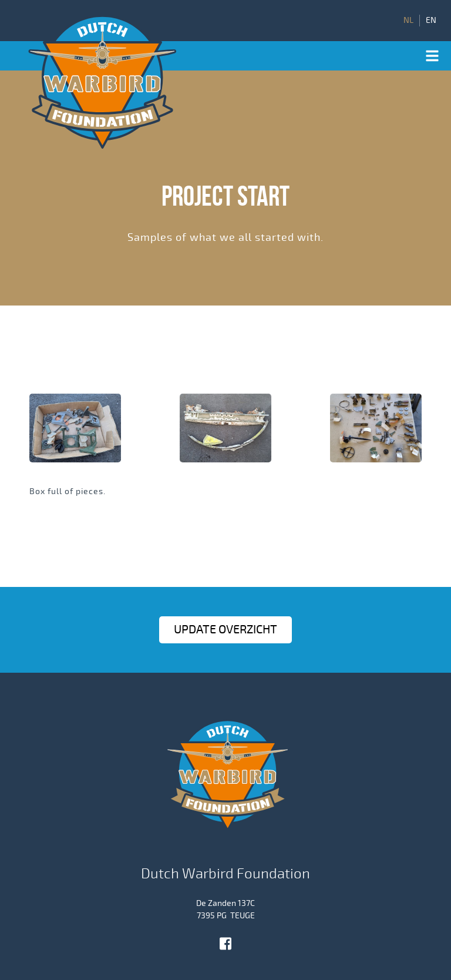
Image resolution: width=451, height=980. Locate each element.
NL (408, 21)
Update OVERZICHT (225, 630)
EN (431, 21)
